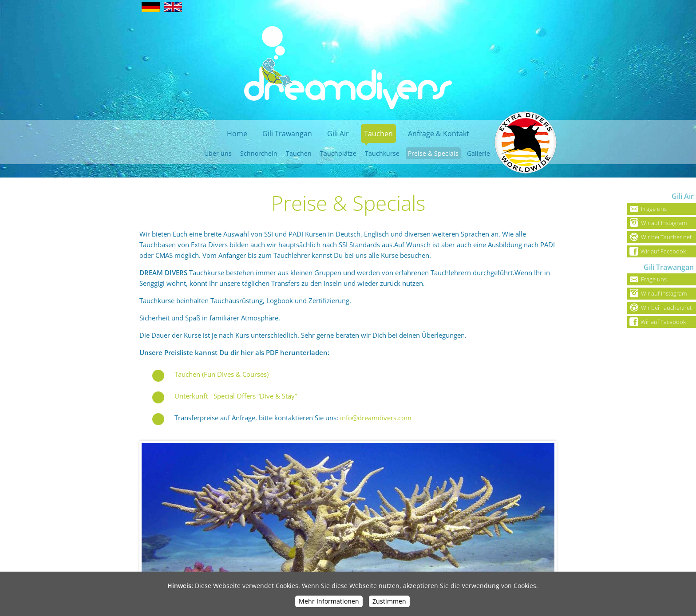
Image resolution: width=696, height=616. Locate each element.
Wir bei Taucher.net (659, 237)
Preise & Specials (433, 153)
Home (237, 134)
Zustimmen (389, 601)
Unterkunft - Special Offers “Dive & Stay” (236, 396)
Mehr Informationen (329, 601)
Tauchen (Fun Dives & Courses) (221, 374)
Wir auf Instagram (657, 223)
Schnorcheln (259, 153)
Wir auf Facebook (656, 251)
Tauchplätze (338, 153)
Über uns (218, 153)
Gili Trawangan (287, 134)
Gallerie (478, 153)
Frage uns (647, 209)
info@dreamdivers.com (376, 418)
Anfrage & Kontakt (439, 134)
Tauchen (378, 134)
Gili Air (338, 134)
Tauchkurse (382, 153)
